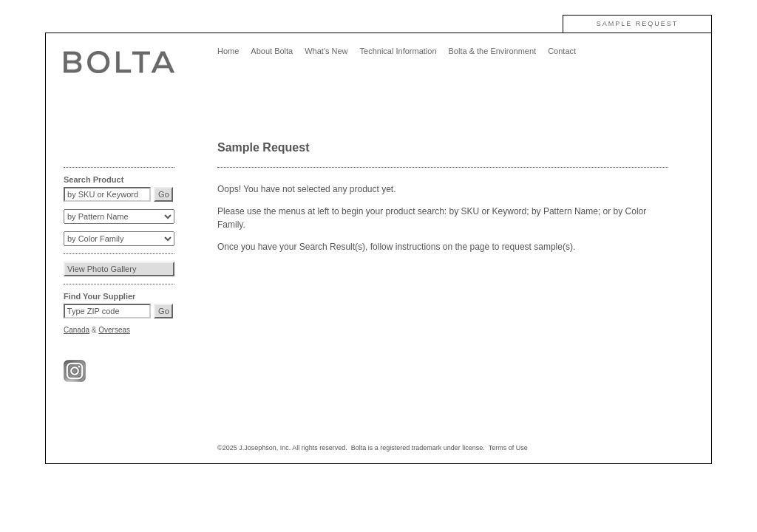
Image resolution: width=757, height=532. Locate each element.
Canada (77, 330)
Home (228, 51)
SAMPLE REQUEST (638, 24)
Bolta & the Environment (493, 51)
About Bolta (272, 51)
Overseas (114, 330)
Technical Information (398, 51)
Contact (562, 51)
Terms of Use (508, 448)
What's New (326, 51)
